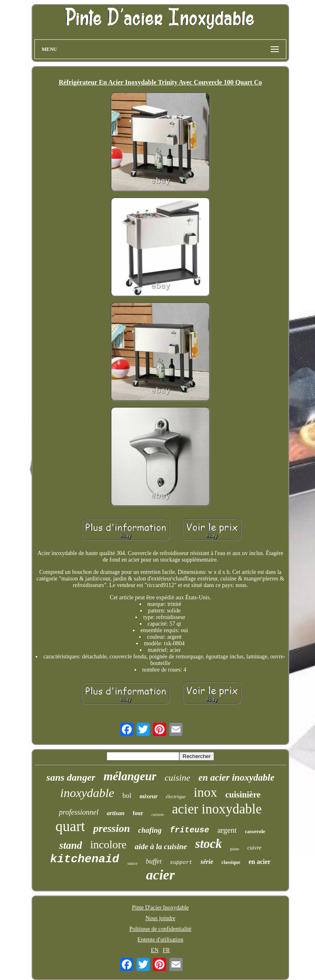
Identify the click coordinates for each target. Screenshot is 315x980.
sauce (132, 863)
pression (112, 828)
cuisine (177, 778)
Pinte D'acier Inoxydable (161, 908)
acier (160, 875)
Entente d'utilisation (160, 940)
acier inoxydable (217, 809)
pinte (235, 849)
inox (205, 792)
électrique (176, 797)
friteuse (189, 830)
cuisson (157, 814)
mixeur (148, 796)
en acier (260, 862)
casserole (255, 831)
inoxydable (87, 793)
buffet (154, 861)
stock (209, 844)
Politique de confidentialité (160, 929)
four (138, 813)
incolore (108, 845)
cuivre (254, 848)
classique (231, 862)
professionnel (79, 812)
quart (70, 826)
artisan (115, 813)
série (207, 862)
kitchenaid (84, 859)
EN (155, 950)
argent (227, 830)
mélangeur (130, 776)
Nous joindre (161, 918)
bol (127, 796)
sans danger (71, 777)
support (181, 862)
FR (166, 950)
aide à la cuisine (161, 846)
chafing (150, 830)
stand (71, 845)
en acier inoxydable (236, 778)
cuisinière (243, 795)
